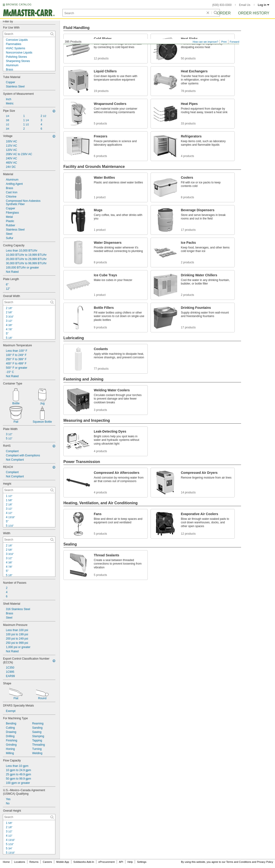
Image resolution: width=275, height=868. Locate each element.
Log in (264, 5)
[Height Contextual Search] (29, 490)
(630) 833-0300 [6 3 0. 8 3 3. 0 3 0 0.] (222, 5)
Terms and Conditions (239, 862)
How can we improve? (205, 42)
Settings (142, 862)
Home (6, 862)
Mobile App (63, 862)
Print (224, 42)
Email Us (245, 5)
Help (130, 862)
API (121, 862)
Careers (47, 862)
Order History (254, 13)
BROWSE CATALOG (19, 4)
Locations (20, 862)
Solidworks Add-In (84, 862)
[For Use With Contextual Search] (29, 34)
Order (224, 13)
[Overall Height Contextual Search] (29, 817)
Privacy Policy (265, 862)
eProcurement (107, 862)
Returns (34, 862)
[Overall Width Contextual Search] (29, 302)
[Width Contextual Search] (29, 540)
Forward (234, 42)
